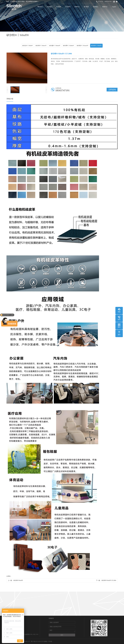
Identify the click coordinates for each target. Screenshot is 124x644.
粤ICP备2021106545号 (37, 641)
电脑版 (45, 641)
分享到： (9, 576)
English (114, 7)
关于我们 (49, 7)
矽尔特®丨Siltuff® (96, 46)
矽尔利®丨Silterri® (41, 46)
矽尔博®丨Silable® (68, 46)
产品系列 (68, 7)
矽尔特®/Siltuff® (18, 580)
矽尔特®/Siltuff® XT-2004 (109, 580)
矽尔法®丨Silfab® (28, 46)
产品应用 (59, 7)
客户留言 (86, 7)
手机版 (50, 641)
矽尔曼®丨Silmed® (55, 46)
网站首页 (40, 7)
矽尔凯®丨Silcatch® (82, 46)
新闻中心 (77, 7)
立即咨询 (112, 90)
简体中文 (105, 7)
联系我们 (96, 7)
